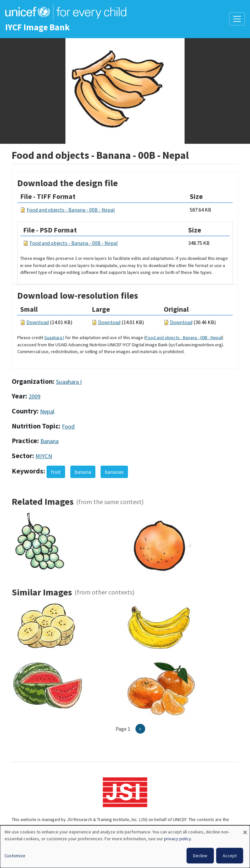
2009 (35, 396)
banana (83, 472)
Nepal (47, 411)
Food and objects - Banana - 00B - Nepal (71, 210)
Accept (230, 856)
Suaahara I (54, 337)
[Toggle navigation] (237, 19)
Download (38, 322)
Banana (49, 441)
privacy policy (178, 839)
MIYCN (44, 456)
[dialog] (125, 847)
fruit (56, 472)
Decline (200, 856)
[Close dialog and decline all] (245, 829)
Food (68, 426)
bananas (114, 472)
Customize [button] (15, 856)
